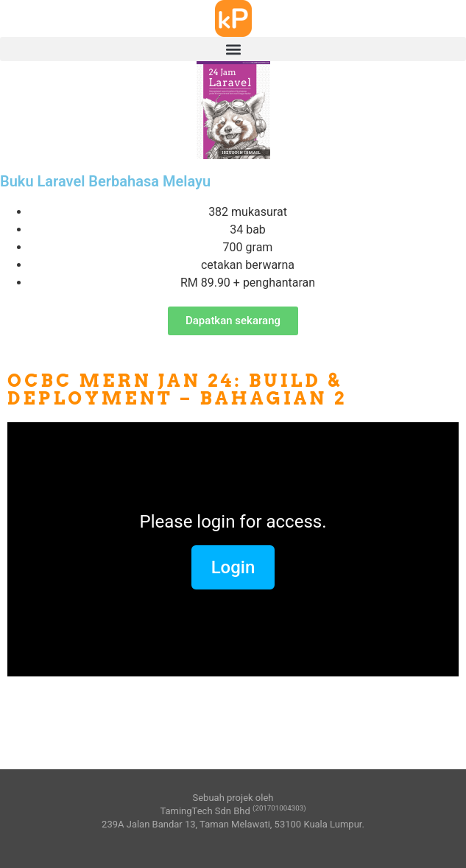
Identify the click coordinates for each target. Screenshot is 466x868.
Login (233, 567)
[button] (233, 49)
